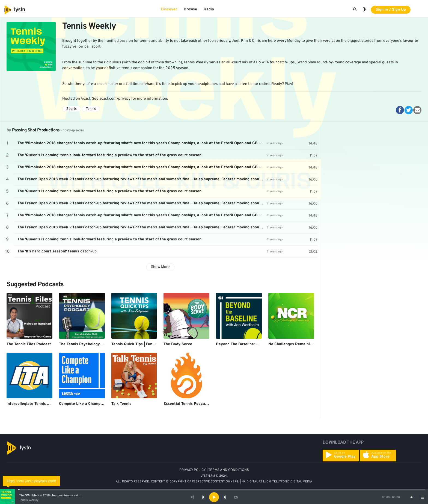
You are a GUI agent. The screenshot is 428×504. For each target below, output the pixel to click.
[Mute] (412, 497)
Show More (160, 267)
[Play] (214, 497)
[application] (214, 497)
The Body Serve (178, 344)
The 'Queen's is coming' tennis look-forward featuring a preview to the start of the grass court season (109, 155)
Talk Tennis (121, 404)
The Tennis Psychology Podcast (87, 344)
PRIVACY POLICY (193, 470)
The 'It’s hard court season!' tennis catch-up (57, 251)
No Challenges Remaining (291, 344)
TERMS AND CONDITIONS (229, 470)
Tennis (91, 109)
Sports (72, 109)
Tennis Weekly (29, 500)
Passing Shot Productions (36, 130)
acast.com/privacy (115, 99)
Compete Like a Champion (82, 404)
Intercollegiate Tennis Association (37, 404)
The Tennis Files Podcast (29, 344)
